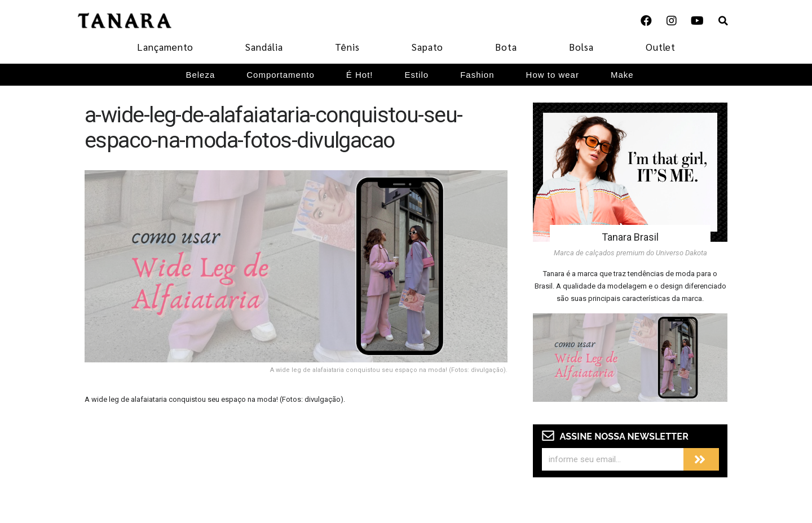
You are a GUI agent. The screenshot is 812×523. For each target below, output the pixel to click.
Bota (506, 47)
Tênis (347, 47)
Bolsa (581, 47)
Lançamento (165, 47)
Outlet (661, 47)
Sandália (264, 47)
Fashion (477, 75)
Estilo (417, 75)
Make (622, 75)
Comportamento (281, 75)
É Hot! (360, 75)
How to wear (553, 75)
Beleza (200, 75)
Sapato (427, 47)
